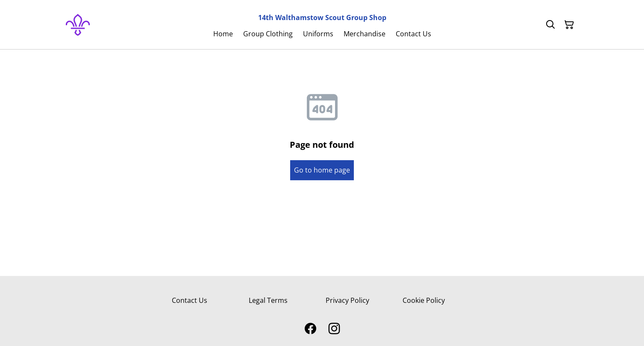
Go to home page (322, 170)
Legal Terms (268, 300)
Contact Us (190, 300)
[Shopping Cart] (569, 25)
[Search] (550, 25)
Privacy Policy (347, 300)
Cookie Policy (424, 300)
